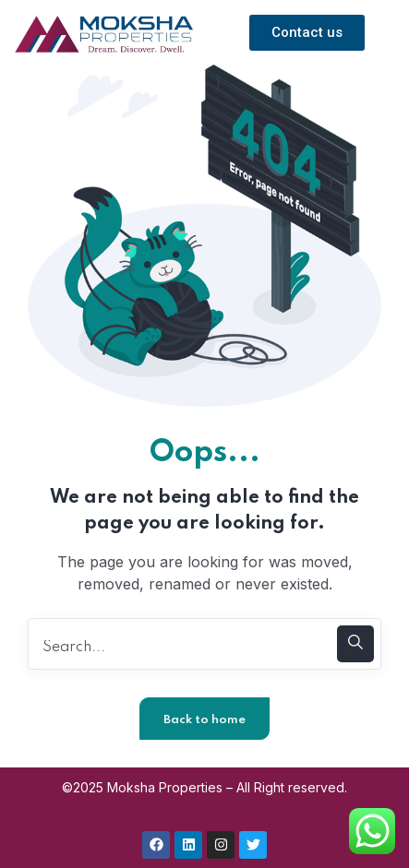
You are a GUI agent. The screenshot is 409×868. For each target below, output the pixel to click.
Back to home (204, 720)
